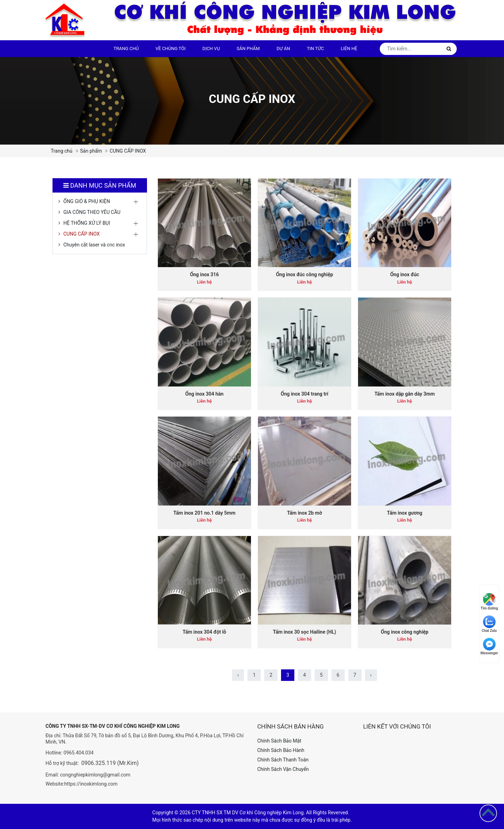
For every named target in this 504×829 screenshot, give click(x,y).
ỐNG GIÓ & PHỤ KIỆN (87, 201)
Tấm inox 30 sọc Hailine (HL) (304, 632)
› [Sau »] (371, 675)
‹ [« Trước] (238, 675)
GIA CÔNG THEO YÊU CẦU (92, 212)
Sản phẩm (248, 48)
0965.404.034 (78, 753)
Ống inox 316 (205, 274)
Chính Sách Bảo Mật (279, 741)
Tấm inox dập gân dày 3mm (405, 394)
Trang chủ (126, 48)
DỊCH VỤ (211, 48)
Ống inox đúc (405, 274)
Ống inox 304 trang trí (304, 394)
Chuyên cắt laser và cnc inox (94, 245)
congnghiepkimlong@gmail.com (95, 775)
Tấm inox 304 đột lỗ (204, 632)
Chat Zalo (489, 624)
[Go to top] (488, 813)
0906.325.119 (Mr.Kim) (110, 763)
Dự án (283, 48)
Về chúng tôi (170, 48)
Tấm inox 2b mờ (304, 513)
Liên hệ (349, 48)
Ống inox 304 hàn (204, 394)
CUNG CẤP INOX (82, 234)
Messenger (489, 646)
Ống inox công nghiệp (405, 632)
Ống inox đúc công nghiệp (304, 274)
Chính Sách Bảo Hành (281, 750)
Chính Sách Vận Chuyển (283, 769)
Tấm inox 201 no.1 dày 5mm (204, 513)
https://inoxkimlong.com (91, 784)
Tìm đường (489, 602)
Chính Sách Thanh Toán (283, 760)
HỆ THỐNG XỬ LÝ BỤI (87, 223)
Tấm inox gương (405, 513)
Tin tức (316, 48)
